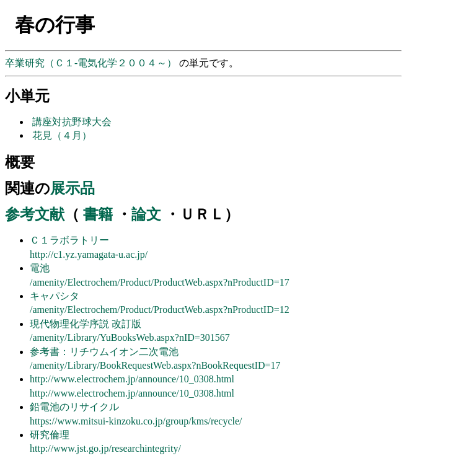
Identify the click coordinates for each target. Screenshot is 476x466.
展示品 (73, 188)
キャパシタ (55, 296)
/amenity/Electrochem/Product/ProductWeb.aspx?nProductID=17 (160, 282)
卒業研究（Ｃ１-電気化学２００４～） (92, 63)
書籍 (98, 214)
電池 (40, 268)
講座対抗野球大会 (72, 122)
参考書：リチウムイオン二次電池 (104, 352)
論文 (146, 214)
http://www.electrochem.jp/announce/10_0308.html (132, 379)
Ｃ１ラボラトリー (69, 240)
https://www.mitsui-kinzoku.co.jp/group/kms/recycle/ (136, 421)
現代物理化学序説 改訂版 (86, 324)
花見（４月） (62, 135)
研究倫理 (50, 435)
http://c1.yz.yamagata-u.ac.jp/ (89, 254)
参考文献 (35, 214)
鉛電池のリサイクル (74, 407)
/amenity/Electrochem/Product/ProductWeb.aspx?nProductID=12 (160, 310)
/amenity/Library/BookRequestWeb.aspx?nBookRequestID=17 (155, 365)
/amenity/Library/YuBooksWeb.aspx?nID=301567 (130, 337)
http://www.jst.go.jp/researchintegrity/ (105, 448)
